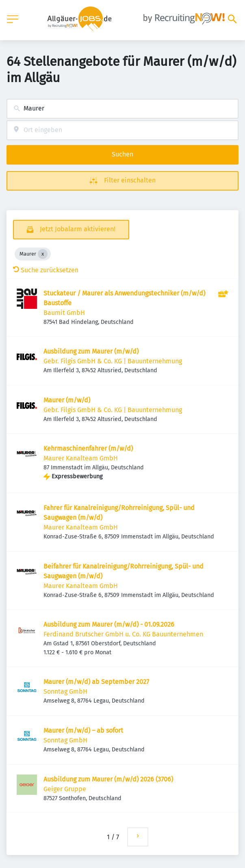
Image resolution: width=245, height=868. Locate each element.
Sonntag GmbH (65, 691)
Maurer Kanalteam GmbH (81, 458)
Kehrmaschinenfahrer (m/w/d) (88, 448)
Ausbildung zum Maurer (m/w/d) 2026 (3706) (108, 779)
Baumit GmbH (64, 313)
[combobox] (122, 109)
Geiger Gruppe (65, 789)
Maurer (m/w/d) (67, 400)
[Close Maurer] (43, 254)
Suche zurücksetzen (46, 270)
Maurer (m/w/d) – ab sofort (83, 730)
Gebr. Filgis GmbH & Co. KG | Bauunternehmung (113, 361)
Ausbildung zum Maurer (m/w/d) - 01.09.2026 (109, 624)
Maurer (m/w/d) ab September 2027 (96, 682)
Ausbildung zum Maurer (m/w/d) (91, 351)
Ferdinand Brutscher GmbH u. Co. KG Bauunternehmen (123, 634)
